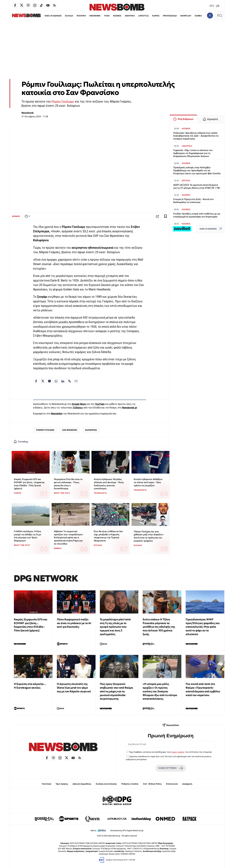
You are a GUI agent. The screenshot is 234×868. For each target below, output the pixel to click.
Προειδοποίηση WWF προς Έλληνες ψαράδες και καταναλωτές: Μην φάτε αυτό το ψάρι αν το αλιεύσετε (203, 627)
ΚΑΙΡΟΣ (150, 16)
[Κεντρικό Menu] (220, 15)
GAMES (193, 16)
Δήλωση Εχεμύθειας (82, 784)
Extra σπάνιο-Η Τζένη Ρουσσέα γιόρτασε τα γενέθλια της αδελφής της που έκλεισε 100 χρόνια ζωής (159, 627)
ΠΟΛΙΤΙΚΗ (75, 16)
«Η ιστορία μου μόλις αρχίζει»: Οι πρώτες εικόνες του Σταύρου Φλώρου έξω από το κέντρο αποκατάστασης (160, 691)
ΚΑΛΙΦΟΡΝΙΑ (91, 430)
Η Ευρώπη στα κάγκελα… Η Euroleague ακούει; (30, 686)
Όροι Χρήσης (62, 784)
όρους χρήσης (178, 752)
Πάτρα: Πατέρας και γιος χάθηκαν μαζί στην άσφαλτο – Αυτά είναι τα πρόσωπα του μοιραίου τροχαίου (149, 536)
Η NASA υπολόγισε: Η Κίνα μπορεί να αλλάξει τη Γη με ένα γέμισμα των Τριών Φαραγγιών (28, 536)
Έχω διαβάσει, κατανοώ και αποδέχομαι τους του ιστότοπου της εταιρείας (171, 752)
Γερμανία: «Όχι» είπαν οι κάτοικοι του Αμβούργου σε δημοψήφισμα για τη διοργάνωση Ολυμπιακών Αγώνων (193, 153)
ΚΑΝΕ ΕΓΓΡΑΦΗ (171, 768)
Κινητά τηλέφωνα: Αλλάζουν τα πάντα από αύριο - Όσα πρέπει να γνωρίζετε (148, 482)
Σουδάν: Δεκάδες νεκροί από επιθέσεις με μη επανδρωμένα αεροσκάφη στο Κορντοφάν (197, 215)
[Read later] (166, 216)
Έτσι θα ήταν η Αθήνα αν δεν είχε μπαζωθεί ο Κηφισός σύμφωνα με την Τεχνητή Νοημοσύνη (108, 536)
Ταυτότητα (46, 784)
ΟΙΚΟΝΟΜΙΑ (88, 16)
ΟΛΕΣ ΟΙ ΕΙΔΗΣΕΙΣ (46, 16)
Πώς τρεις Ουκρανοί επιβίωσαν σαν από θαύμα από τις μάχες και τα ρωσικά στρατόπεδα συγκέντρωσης (116, 691)
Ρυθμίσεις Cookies (130, 784)
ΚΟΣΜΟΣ (111, 16)
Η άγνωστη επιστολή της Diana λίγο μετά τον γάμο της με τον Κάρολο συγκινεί (74, 688)
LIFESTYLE (137, 16)
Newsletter (57, 414)
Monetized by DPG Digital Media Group (127, 831)
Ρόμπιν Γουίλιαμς (63, 102)
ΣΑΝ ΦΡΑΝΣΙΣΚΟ (70, 430)
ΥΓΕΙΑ (101, 16)
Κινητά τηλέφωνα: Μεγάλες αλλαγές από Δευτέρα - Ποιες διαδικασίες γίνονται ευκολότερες (109, 484)
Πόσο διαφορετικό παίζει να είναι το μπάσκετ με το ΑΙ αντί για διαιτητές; (74, 623)
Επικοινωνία (172, 784)
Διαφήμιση (187, 784)
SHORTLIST (180, 16)
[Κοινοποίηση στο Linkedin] (63, 381)
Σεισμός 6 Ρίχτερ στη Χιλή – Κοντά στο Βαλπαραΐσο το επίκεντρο (193, 201)
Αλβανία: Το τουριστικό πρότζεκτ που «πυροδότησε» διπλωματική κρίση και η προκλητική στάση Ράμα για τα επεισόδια (68, 537)
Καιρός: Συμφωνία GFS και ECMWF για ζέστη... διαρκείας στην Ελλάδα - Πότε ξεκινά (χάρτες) (29, 484)
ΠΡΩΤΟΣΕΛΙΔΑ (164, 16)
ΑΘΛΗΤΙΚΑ (124, 16)
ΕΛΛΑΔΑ (63, 16)
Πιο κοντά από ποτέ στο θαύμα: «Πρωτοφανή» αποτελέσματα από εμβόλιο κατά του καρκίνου (203, 689)
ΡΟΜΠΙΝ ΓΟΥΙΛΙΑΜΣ (45, 430)
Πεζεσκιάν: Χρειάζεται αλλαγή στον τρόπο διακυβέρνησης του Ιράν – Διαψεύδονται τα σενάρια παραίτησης (196, 136)
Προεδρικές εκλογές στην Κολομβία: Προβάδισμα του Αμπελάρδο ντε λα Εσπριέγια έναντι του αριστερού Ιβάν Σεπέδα (197, 170)
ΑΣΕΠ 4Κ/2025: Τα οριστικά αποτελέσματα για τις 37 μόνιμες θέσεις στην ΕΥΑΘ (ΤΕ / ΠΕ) (197, 186)
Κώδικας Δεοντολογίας (106, 784)
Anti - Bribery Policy (152, 784)
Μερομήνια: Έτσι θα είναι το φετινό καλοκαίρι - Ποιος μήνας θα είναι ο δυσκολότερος (68, 484)
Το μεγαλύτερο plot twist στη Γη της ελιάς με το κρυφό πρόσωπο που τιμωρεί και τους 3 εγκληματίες (115, 627)
